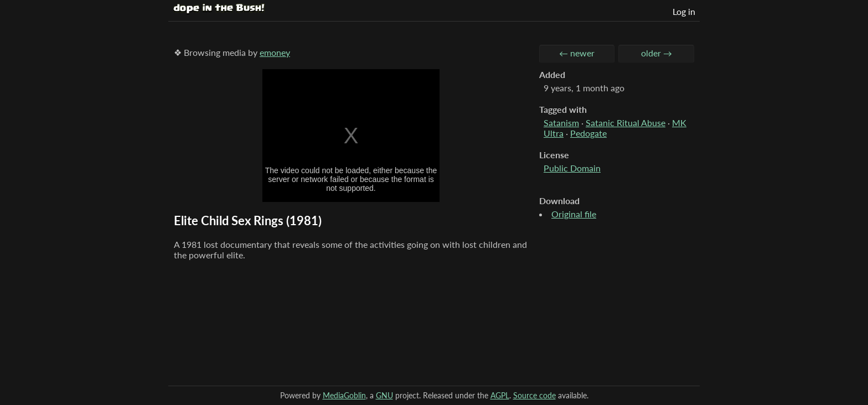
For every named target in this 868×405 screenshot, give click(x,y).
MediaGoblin (344, 395)
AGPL (500, 395)
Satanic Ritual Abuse (626, 123)
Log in (684, 11)
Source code (534, 395)
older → (657, 53)
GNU (384, 395)
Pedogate (588, 133)
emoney (275, 52)
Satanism (561, 123)
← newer (577, 53)
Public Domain (572, 168)
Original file (574, 214)
